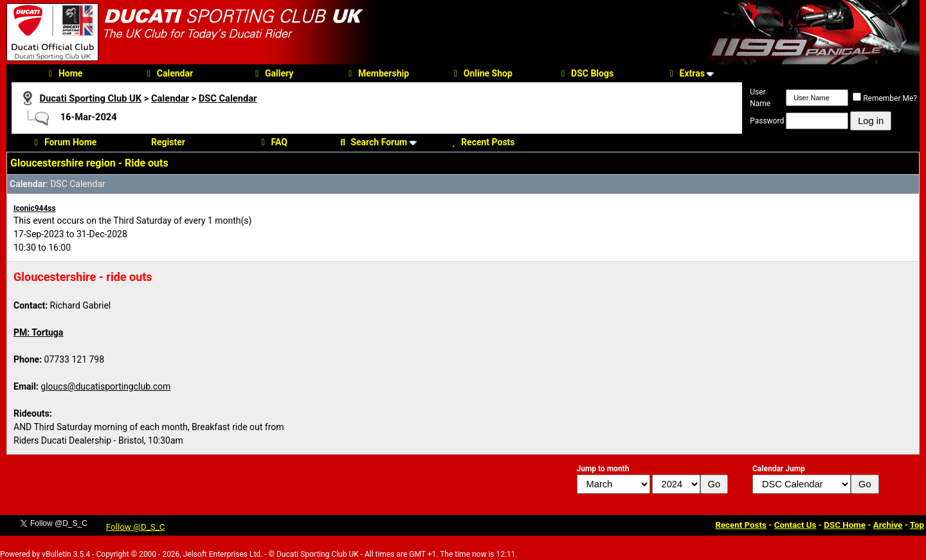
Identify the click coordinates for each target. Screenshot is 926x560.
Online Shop (481, 73)
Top (917, 525)
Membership (377, 73)
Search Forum (372, 142)
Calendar (168, 73)
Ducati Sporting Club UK (90, 98)
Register (168, 142)
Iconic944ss (35, 208)
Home (64, 73)
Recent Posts (481, 142)
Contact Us (795, 525)
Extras (685, 73)
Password (767, 121)
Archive (888, 525)
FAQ (273, 142)
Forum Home (64, 142)
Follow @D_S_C (136, 527)
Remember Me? (885, 98)
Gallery (272, 73)
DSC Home (845, 525)
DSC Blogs (586, 73)
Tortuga (47, 332)
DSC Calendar (228, 98)
